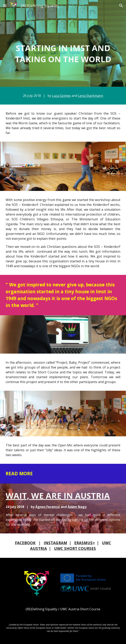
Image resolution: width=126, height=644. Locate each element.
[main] (63, 53)
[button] (5, 6)
